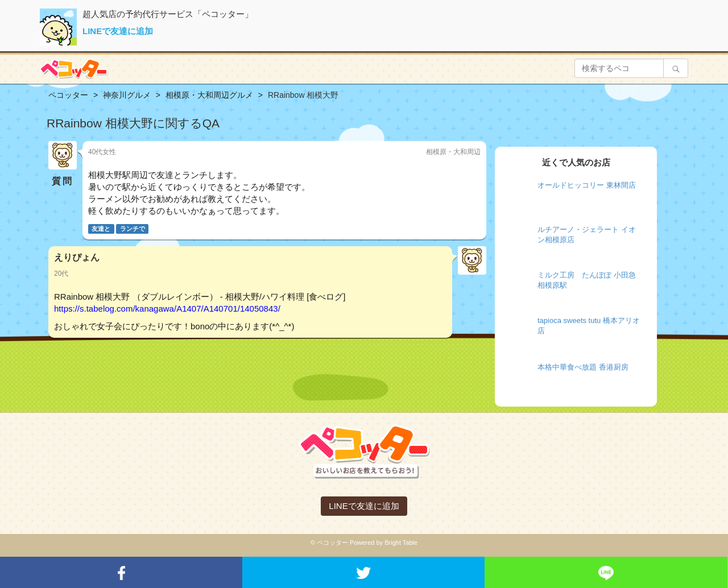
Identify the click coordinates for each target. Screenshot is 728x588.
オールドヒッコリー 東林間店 (587, 185)
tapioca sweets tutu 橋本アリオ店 (589, 326)
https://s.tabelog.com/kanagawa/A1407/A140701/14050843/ (167, 309)
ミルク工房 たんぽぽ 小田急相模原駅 (587, 280)
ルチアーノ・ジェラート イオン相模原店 (587, 235)
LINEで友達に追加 (118, 31)
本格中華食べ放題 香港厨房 (583, 367)
